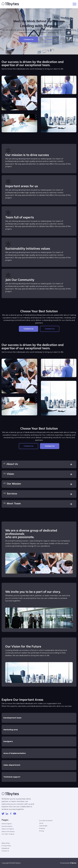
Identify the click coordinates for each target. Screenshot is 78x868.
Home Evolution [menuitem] (7, 826)
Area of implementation (15, 753)
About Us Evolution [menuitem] (8, 831)
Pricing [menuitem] (41, 831)
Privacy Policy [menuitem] (6, 846)
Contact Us (28, 39)
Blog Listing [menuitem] (6, 843)
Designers (8, 741)
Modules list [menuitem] (5, 848)
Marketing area (11, 730)
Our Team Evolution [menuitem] (46, 820)
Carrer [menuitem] (41, 823)
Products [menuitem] (42, 828)
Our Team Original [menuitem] (8, 834)
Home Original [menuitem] (7, 824)
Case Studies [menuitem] (43, 826)
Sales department (12, 765)
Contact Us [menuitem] (5, 851)
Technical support (12, 777)
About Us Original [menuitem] (8, 829)
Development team (12, 718)
